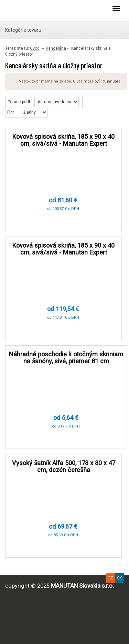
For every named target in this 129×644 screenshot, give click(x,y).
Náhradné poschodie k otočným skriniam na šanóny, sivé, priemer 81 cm (66, 358)
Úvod (35, 48)
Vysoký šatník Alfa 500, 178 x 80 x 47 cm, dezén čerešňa (64, 466)
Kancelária (56, 48)
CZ (110, 578)
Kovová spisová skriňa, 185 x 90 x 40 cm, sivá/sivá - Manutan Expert (63, 140)
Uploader (33, 10)
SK (119, 578)
